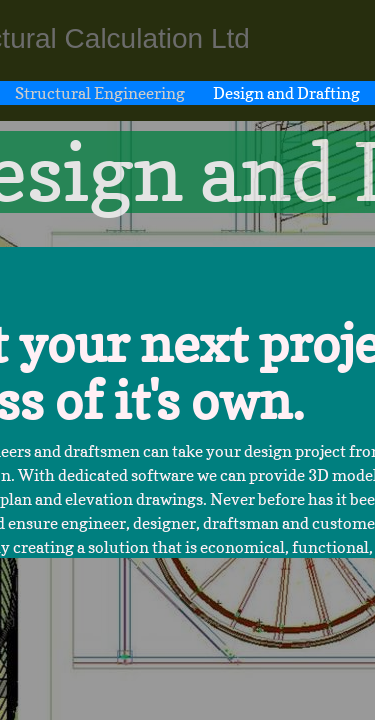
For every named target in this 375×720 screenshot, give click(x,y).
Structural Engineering (100, 93)
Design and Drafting (286, 93)
